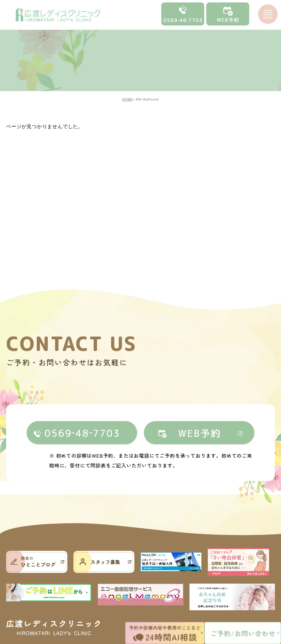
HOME (127, 99)
